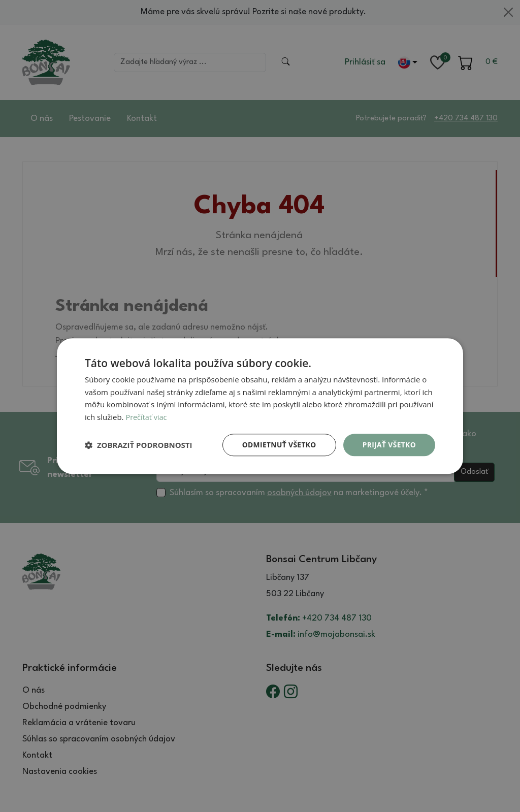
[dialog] (260, 406)
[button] (139, 445)
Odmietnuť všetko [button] (278, 445)
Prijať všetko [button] (389, 445)
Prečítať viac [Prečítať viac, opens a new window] (147, 417)
